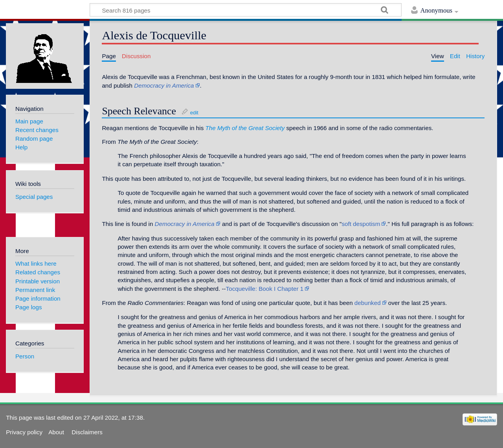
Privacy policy (24, 432)
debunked (368, 303)
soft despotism (361, 224)
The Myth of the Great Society (245, 128)
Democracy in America (164, 85)
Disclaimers (87, 432)
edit (194, 113)
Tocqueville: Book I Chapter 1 (265, 289)
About (57, 432)
